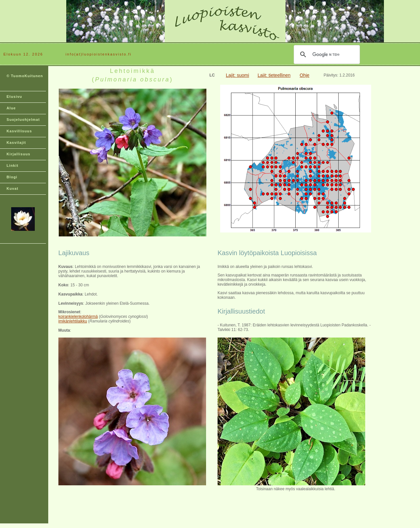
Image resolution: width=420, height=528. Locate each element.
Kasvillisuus (19, 131)
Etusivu (14, 97)
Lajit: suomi (237, 75)
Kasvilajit (16, 143)
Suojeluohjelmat (23, 120)
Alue (11, 108)
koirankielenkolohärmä (78, 317)
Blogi (12, 177)
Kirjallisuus (19, 154)
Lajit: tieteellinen (274, 75)
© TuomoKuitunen (25, 76)
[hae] (326, 55)
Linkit (12, 165)
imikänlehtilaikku (73, 321)
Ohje (304, 75)
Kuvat (12, 188)
